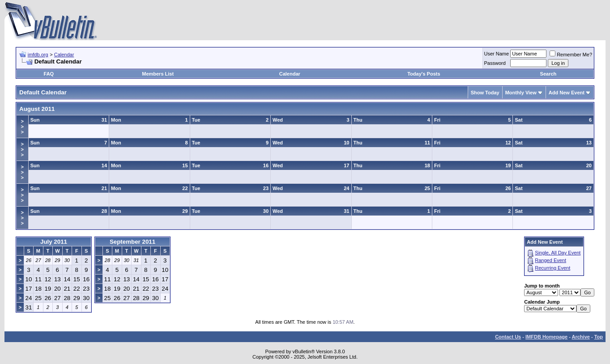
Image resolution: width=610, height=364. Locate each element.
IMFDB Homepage (546, 337)
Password (495, 63)
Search (548, 74)
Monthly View (521, 93)
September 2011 (132, 242)
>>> (22, 127)
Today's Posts (424, 74)
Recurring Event (552, 268)
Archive (581, 337)
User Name (497, 54)
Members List (158, 74)
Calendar (64, 55)
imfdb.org (38, 55)
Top (599, 337)
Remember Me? (571, 55)
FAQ (49, 74)
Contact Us (508, 337)
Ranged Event (550, 260)
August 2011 (37, 109)
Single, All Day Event (558, 253)
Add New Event (567, 93)
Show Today (485, 93)
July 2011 (54, 242)
